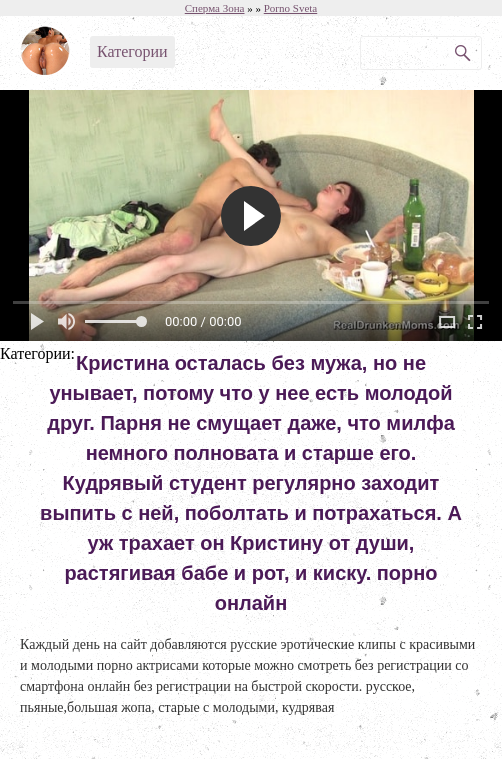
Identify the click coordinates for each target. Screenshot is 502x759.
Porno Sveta (290, 8)
